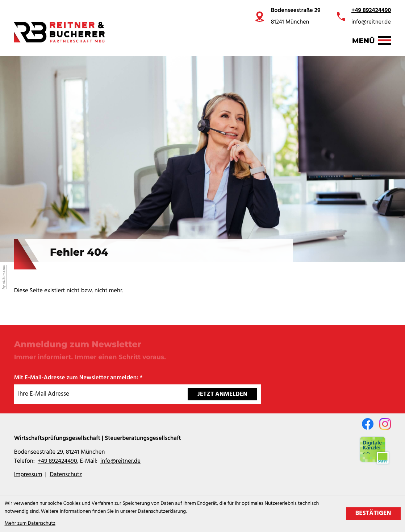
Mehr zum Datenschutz (30, 523)
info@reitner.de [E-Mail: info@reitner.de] (120, 461)
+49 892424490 (371, 11)
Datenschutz (66, 475)
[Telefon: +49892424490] (57, 461)
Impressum (28, 475)
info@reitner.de (371, 22)
